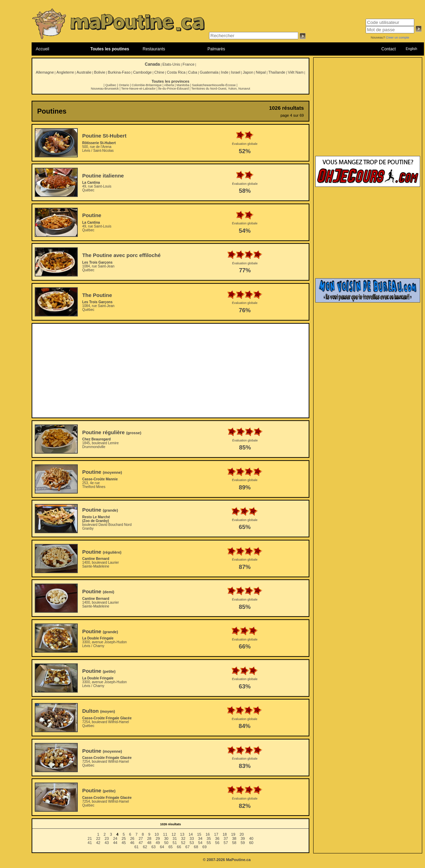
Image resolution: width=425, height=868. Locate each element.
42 (98, 843)
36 (217, 838)
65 (170, 847)
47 (141, 843)
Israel (236, 72)
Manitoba (183, 85)
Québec (111, 85)
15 (199, 834)
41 (90, 843)
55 (209, 843)
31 (175, 838)
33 (192, 838)
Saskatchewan (202, 85)
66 (179, 847)
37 (226, 838)
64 (162, 847)
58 (234, 843)
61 (136, 847)
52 (183, 843)
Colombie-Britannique (147, 85)
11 (165, 834)
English (411, 49)
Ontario (124, 85)
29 (158, 838)
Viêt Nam (296, 72)
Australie (84, 72)
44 (115, 843)
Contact (388, 49)
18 (225, 834)
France (189, 64)
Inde (224, 72)
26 (132, 838)
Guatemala (209, 72)
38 (234, 838)
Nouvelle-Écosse (224, 85)
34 (200, 838)
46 (132, 843)
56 (217, 843)
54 (200, 843)
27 (141, 838)
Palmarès (216, 49)
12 (174, 834)
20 (242, 834)
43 (107, 843)
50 (166, 843)
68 (196, 847)
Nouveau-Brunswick (105, 89)
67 (187, 847)
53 (192, 843)
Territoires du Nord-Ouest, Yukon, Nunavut (221, 89)
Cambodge (142, 72)
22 (98, 838)
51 (175, 843)
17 (216, 834)
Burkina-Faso (119, 72)
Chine (159, 72)
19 (233, 834)
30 (166, 838)
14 (191, 834)
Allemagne (45, 72)
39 (243, 838)
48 (149, 843)
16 (208, 834)
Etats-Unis (171, 64)
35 (209, 838)
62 (145, 847)
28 (149, 838)
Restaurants (154, 49)
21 (90, 838)
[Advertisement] (171, 371)
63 (153, 847)
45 (124, 843)
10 (157, 834)
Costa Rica (176, 72)
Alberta (169, 85)
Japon (248, 72)
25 (124, 838)
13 (182, 834)
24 (115, 838)
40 (251, 838)
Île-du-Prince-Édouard (173, 89)
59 (243, 843)
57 (226, 843)
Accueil (43, 49)
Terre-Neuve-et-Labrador (138, 89)
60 (251, 843)
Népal (261, 72)
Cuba (193, 72)
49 (158, 843)
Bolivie (100, 72)
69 (205, 847)
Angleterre (65, 72)
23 (107, 838)
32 (183, 838)
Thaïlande (277, 72)
